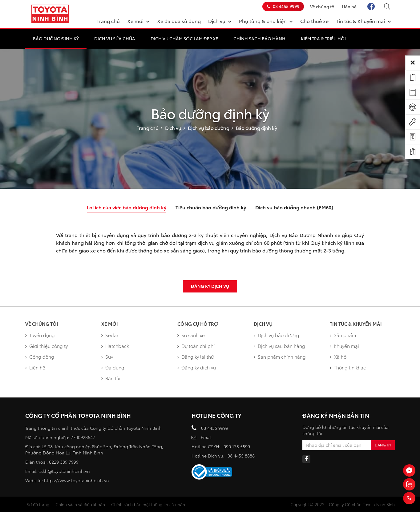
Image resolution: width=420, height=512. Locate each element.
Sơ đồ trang (38, 504)
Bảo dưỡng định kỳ (56, 38)
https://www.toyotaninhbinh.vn (77, 480)
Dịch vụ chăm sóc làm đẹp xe (184, 38)
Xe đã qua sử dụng (179, 21)
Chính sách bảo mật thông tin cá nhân (148, 504)
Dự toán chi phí (196, 346)
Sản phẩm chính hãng (280, 357)
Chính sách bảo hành (259, 38)
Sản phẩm (343, 335)
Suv (107, 357)
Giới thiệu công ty (46, 346)
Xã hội (339, 357)
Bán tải (111, 378)
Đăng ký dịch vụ (210, 286)
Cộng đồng (40, 357)
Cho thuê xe (314, 21)
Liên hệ (349, 6)
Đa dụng (113, 367)
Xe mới (138, 21)
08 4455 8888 (241, 456)
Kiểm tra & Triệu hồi (323, 38)
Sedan (110, 335)
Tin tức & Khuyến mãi (363, 21)
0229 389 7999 (64, 462)
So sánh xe (191, 335)
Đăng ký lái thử (196, 357)
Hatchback (115, 346)
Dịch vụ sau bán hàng (279, 346)
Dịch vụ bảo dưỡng (209, 128)
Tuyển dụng (40, 335)
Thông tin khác (348, 367)
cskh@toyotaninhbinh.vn (64, 471)
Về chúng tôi (323, 6)
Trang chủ (108, 21)
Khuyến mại (344, 346)
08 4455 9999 (283, 6)
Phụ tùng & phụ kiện (266, 21)
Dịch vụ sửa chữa (115, 38)
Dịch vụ (220, 21)
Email (206, 437)
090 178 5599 (237, 446)
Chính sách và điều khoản (80, 504)
